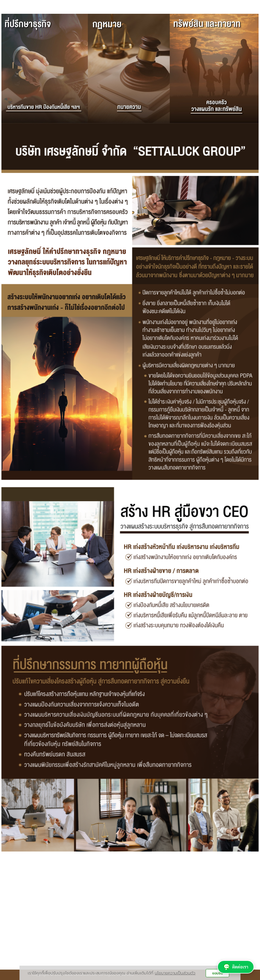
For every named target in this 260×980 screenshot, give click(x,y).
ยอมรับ (218, 973)
